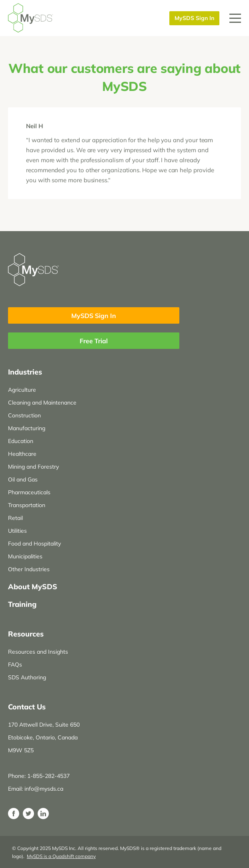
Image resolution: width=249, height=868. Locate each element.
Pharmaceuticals (29, 492)
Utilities (17, 531)
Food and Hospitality (34, 544)
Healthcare (22, 454)
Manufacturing (27, 428)
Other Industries (29, 569)
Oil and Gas (23, 479)
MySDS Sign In (194, 18)
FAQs (15, 665)
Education (21, 441)
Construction (24, 415)
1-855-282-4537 (48, 776)
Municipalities (25, 556)
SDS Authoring (27, 677)
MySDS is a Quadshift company (61, 856)
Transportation (27, 505)
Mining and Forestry (33, 467)
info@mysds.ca (44, 789)
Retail (15, 518)
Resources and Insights (38, 652)
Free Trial (94, 341)
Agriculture (22, 390)
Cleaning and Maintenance (42, 403)
